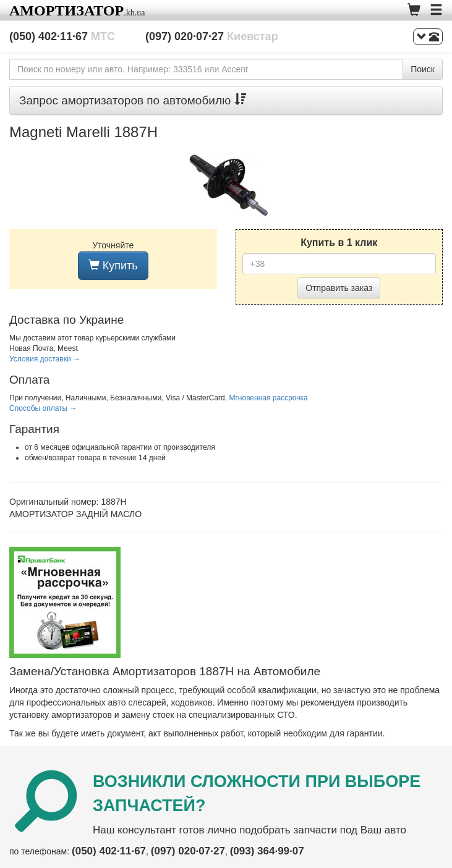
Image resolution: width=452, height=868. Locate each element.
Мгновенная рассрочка (268, 398)
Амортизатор (66, 11)
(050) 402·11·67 (62, 36)
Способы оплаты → (43, 408)
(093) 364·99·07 (267, 851)
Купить (113, 265)
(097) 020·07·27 (212, 36)
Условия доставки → (45, 359)
